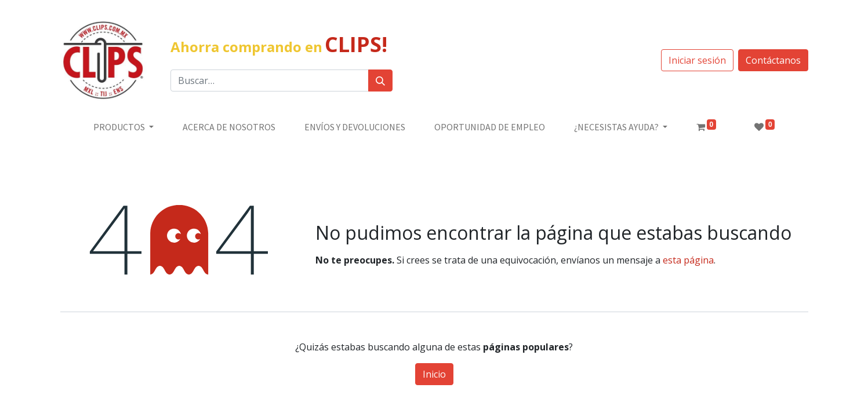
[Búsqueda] (380, 81)
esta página (688, 260)
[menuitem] (229, 127)
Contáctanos (773, 60)
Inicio (434, 374)
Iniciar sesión (697, 60)
